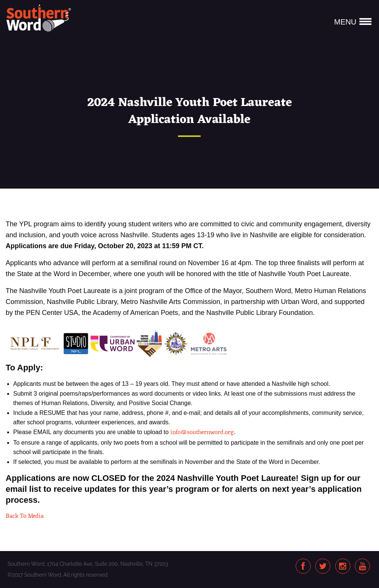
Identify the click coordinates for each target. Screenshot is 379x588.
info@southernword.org (202, 433)
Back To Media (25, 516)
